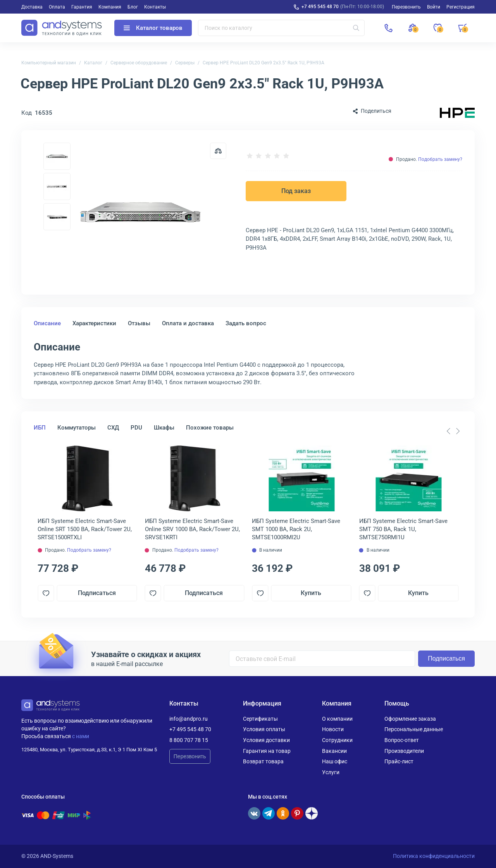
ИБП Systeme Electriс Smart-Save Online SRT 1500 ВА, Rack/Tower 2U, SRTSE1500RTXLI (85, 529)
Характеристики (94, 323)
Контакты (155, 7)
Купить (311, 593)
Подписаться (97, 593)
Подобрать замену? (440, 159)
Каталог (93, 63)
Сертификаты (260, 719)
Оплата (57, 7)
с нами (81, 736)
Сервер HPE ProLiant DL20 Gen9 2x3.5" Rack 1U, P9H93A (263, 63)
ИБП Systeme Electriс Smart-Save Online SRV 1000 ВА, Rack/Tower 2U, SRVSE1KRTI (192, 529)
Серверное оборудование (139, 63)
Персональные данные (414, 729)
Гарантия (82, 7)
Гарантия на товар (267, 751)
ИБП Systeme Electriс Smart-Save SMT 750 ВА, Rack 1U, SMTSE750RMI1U (403, 529)
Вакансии (334, 751)
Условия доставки (266, 740)
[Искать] (356, 28)
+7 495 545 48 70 (320, 7)
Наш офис (335, 761)
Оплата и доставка (188, 323)
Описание (47, 323)
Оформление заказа (410, 719)
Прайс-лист (399, 761)
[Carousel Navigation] (453, 431)
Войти (434, 7)
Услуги (331, 772)
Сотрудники (337, 740)
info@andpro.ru (189, 719)
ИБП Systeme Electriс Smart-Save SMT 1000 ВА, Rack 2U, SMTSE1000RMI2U (296, 529)
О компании (337, 719)
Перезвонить (190, 756)
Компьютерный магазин (49, 63)
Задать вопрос (246, 323)
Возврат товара (263, 761)
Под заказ (296, 191)
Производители (404, 751)
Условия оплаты (264, 729)
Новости (333, 729)
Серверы (185, 63)
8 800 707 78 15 (189, 740)
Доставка (32, 7)
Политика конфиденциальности (434, 856)
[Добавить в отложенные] (46, 593)
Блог (133, 7)
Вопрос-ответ (402, 740)
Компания (110, 7)
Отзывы (139, 323)
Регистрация (461, 7)
